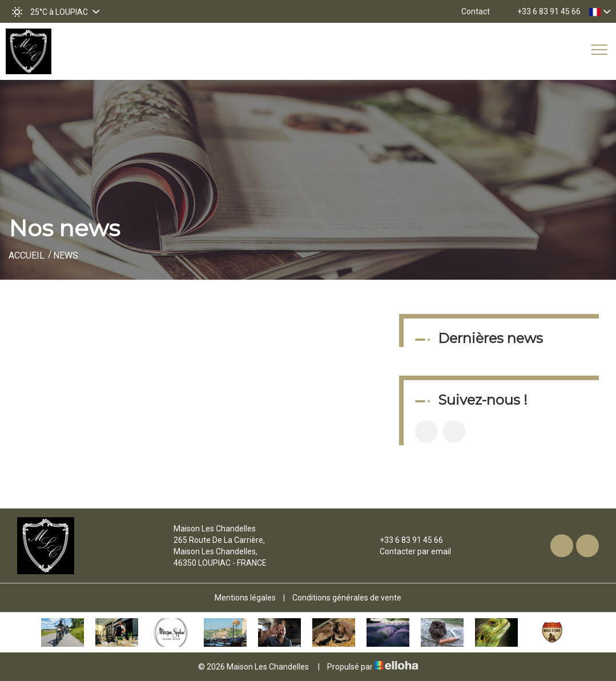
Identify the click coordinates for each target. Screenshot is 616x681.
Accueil (27, 255)
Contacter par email (409, 551)
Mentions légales (245, 598)
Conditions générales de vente (347, 598)
